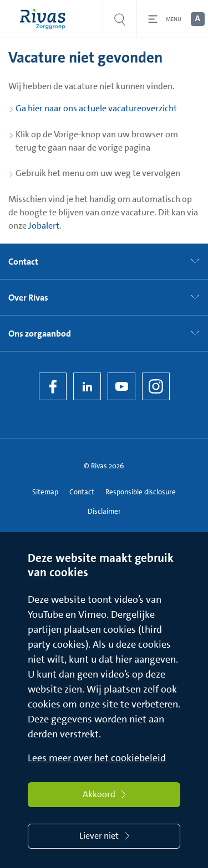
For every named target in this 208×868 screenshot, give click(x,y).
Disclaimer (104, 511)
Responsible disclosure (141, 492)
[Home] (45, 19)
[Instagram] (156, 386)
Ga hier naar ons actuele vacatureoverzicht (96, 108)
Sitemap (45, 492)
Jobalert (44, 226)
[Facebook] (53, 386)
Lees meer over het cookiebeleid (97, 758)
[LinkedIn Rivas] (87, 386)
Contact (82, 492)
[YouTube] (121, 386)
